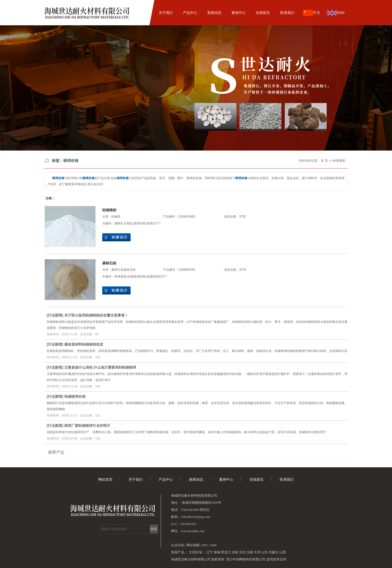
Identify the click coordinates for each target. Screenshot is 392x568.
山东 (264, 552)
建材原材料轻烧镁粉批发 (84, 344)
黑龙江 (226, 552)
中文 (312, 13)
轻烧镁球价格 (136, 277)
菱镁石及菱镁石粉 (123, 270)
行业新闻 (55, 315)
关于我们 (166, 13)
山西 (283, 552)
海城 (217, 552)
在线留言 (263, 13)
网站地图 (193, 545)
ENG (336, 13)
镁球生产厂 (154, 223)
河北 (242, 552)
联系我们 (287, 13)
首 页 (324, 161)
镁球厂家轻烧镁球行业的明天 (87, 426)
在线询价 (116, 237)
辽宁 (210, 552)
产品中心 (190, 13)
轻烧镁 (116, 217)
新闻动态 (214, 13)
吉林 (235, 552)
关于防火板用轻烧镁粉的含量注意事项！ (96, 315)
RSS (205, 545)
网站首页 (141, 13)
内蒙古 (274, 552)
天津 (257, 552)
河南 (250, 552)
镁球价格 (139, 223)
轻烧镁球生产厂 (157, 277)
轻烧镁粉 (109, 210)
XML (214, 545)
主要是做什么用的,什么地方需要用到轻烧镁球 (100, 367)
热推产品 (178, 552)
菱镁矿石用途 (123, 223)
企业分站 (178, 545)
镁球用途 (120, 277)
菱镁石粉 (109, 263)
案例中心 (239, 13)
